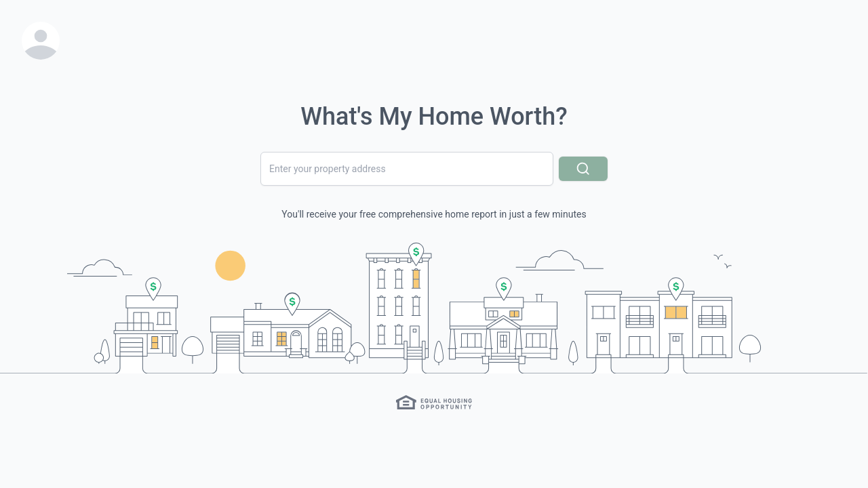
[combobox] (407, 169)
